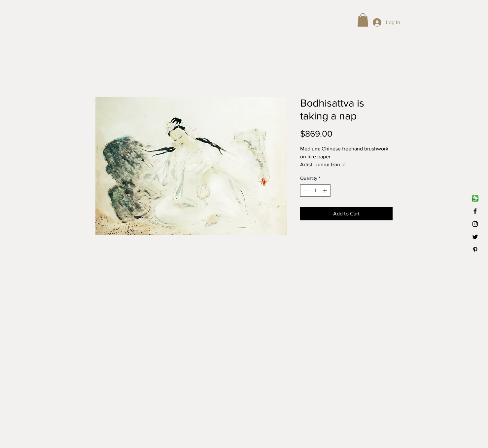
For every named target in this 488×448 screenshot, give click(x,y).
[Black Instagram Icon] (475, 224)
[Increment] (325, 191)
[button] (363, 20)
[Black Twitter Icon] (475, 237)
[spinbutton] (315, 191)
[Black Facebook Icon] (475, 211)
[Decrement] (305, 191)
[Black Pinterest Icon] (475, 250)
